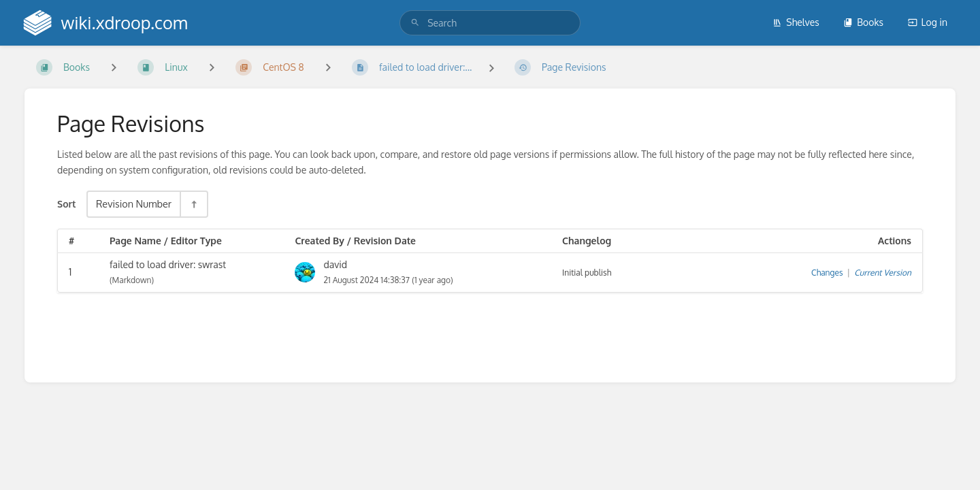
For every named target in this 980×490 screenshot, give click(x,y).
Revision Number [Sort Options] (134, 203)
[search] (490, 23)
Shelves (796, 22)
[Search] (415, 23)
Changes (827, 273)
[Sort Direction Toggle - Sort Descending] (193, 204)
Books (863, 22)
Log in (928, 22)
